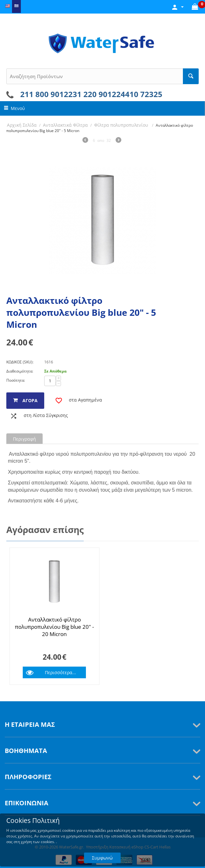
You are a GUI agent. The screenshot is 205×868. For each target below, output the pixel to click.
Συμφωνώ (102, 858)
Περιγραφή (24, 439)
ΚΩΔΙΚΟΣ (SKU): (20, 362)
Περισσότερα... (60, 672)
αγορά (30, 400)
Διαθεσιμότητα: (20, 371)
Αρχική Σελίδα (22, 125)
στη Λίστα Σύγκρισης (46, 415)
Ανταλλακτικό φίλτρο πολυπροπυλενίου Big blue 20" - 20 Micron (54, 627)
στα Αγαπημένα (85, 400)
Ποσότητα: (16, 380)
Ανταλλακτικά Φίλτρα (65, 125)
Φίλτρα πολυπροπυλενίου (122, 125)
